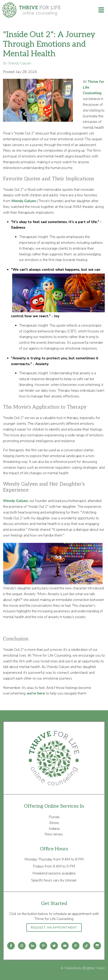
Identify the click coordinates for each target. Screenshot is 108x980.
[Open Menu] (101, 10)
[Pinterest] (43, 946)
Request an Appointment (54, 928)
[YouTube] (65, 946)
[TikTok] (86, 946)
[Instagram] (22, 946)
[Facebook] (11, 946)
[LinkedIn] (33, 946)
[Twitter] (54, 946)
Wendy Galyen (20, 63)
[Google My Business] (97, 946)
